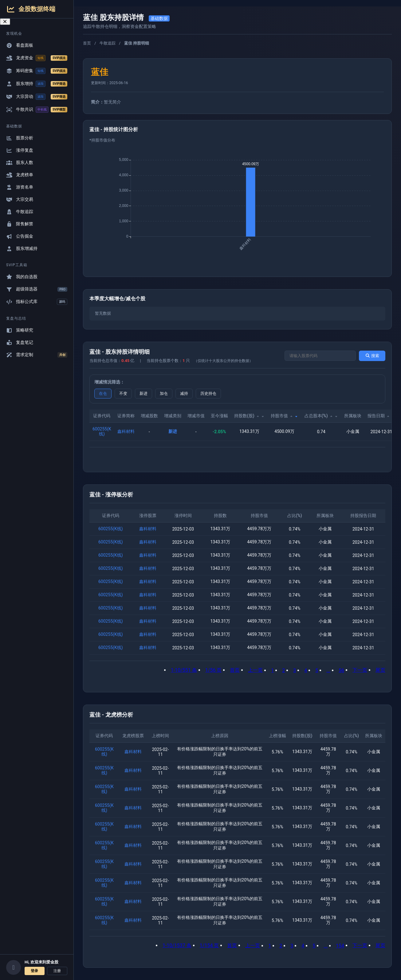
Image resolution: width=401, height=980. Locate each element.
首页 (87, 43)
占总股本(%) (321, 416)
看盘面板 (20, 45)
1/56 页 (214, 670)
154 (340, 946)
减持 (184, 393)
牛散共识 (37, 110)
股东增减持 (22, 249)
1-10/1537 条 (177, 945)
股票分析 (20, 138)
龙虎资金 (37, 58)
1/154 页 (209, 945)
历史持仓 (208, 393)
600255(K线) (102, 431)
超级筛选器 (37, 289)
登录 (34, 971)
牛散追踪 (20, 212)
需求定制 (37, 355)
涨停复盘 (20, 150)
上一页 (255, 670)
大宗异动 (37, 97)
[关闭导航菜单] (5, 22)
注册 (57, 971)
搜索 (372, 356)
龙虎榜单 (20, 175)
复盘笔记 (20, 342)
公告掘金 (20, 236)
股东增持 (37, 84)
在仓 (103, 393)
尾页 (380, 670)
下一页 (360, 670)
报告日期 (381, 416)
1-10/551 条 (184, 670)
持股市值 (284, 416)
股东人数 (20, 163)
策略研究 (20, 330)
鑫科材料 (126, 431)
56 (341, 670)
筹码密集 (37, 71)
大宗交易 (20, 199)
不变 (123, 393)
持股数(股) (249, 416)
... (328, 670)
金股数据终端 (31, 9)
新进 (143, 393)
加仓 (164, 393)
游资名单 (20, 187)
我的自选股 (22, 277)
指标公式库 (37, 302)
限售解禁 (20, 224)
